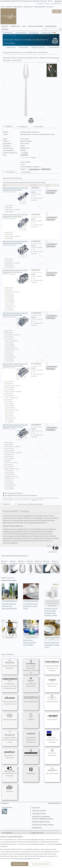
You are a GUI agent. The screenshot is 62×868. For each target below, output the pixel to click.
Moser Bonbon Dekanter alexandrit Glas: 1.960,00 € (30, 642)
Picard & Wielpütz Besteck (31, 753)
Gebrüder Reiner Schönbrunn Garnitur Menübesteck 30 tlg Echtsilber (16, 242)
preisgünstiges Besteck (27, 35)
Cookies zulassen (20, 864)
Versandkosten (39, 814)
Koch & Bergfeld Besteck (31, 699)
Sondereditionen (54, 47)
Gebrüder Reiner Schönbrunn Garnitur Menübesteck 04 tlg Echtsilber (16, 189)
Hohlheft (20, 529)
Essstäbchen (34, 33)
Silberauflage (24, 47)
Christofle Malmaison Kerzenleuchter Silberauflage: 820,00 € (9, 606)
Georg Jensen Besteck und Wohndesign (10, 664)
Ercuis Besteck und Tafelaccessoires (31, 682)
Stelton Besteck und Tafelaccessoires (10, 754)
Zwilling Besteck (31, 771)
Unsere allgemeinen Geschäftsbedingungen (43, 818)
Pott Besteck (31, 717)
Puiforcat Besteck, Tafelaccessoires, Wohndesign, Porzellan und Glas (31, 666)
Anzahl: (23, 169)
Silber (41, 516)
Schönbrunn (50, 7)
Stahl (12, 531)
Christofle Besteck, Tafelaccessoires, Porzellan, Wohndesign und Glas (10, 683)
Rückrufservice (56, 4)
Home (3, 7)
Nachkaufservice (44, 35)
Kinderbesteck (21, 33)
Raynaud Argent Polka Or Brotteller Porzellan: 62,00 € (52, 645)
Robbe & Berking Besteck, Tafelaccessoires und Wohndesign (52, 665)
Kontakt (36, 808)
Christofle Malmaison (10, 593)
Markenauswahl (17, 7)
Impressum (37, 828)
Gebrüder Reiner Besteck (10, 717)
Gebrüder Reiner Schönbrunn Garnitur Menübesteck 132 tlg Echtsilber (16, 365)
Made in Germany (48, 33)
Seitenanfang (54, 803)
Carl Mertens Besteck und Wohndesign (10, 772)
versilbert (25, 153)
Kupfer (40, 518)
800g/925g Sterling (40, 7)
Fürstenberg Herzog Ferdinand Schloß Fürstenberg (52, 595)
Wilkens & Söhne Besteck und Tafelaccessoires (10, 700)
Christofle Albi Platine (31, 593)
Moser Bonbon (31, 629)
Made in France (9, 35)
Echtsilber (25, 511)
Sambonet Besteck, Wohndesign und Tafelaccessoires (31, 737)
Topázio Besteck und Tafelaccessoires (52, 682)
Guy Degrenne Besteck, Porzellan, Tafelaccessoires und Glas (10, 737)
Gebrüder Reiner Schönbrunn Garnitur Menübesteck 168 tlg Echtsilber (16, 426)
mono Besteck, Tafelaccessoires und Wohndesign (52, 737)
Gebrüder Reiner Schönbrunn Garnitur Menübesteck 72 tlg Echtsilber (16, 314)
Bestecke (8, 7)
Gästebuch (40, 4)
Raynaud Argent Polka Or (52, 630)
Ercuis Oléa (10, 629)
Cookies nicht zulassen (40, 864)
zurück (5, 803)
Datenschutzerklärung (43, 825)
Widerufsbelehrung (41, 822)
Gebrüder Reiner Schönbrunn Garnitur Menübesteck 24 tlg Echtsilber (16, 216)
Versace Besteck (52, 753)
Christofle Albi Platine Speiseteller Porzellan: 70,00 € (30, 606)
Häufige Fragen (39, 811)
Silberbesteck (8, 33)
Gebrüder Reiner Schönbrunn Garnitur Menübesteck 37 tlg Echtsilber (16, 271)
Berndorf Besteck (52, 717)
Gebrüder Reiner (28, 7)
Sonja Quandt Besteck (52, 699)
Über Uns (47, 4)
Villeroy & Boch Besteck (52, 771)
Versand (34, 157)
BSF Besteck (10, 788)
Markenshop (11, 47)
